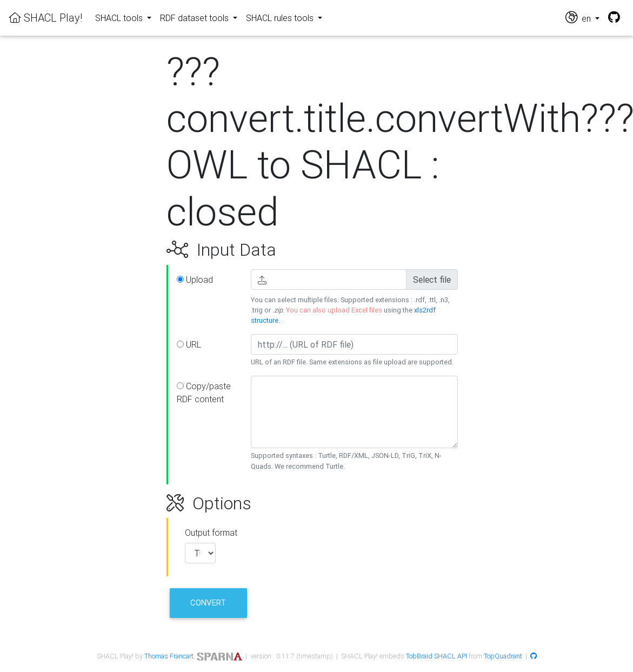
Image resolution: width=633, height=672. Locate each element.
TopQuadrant (503, 656)
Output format (211, 533)
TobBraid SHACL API (437, 656)
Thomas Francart (169, 656)
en (579, 18)
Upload (195, 280)
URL (189, 344)
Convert (208, 603)
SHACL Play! (45, 18)
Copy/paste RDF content (204, 392)
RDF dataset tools (195, 18)
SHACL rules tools (281, 18)
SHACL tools (120, 18)
